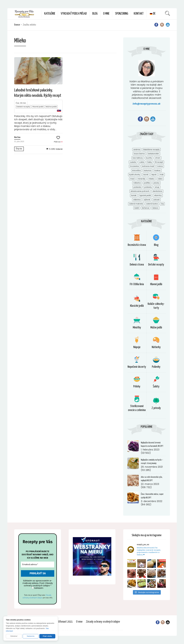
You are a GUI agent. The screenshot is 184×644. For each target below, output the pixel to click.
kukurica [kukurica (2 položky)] (148, 170)
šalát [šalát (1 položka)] (137, 208)
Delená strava (137, 265)
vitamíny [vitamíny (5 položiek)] (158, 195)
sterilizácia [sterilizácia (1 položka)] (157, 191)
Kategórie (50, 14)
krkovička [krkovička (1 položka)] (136, 170)
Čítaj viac (19, 149)
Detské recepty (23, 107)
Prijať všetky (47, 636)
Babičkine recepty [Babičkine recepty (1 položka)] (151, 150)
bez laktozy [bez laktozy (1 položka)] (138, 158)
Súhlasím (38, 588)
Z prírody (156, 408)
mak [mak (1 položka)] (162, 175)
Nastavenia (31, 636)
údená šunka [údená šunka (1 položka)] (152, 204)
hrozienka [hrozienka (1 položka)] (134, 166)
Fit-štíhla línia (137, 284)
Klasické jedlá (137, 306)
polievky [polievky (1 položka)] (148, 187)
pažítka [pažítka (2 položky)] (147, 183)
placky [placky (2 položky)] (156, 183)
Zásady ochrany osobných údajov (37, 596)
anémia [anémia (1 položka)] (137, 150)
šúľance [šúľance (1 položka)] (146, 208)
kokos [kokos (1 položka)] (160, 166)
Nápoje (137, 347)
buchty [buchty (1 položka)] (149, 158)
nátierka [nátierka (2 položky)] (137, 183)
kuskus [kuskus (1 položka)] (157, 170)
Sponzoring (122, 14)
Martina (17, 137)
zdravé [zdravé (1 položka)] (156, 200)
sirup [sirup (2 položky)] (157, 187)
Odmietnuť (14, 636)
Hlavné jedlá (38, 107)
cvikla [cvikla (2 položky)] (142, 162)
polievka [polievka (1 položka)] (137, 187)
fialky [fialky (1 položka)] (150, 162)
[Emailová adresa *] (38, 565)
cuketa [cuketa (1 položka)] (133, 162)
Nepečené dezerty (137, 367)
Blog (95, 14)
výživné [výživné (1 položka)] (147, 200)
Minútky (137, 328)
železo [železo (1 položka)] (155, 208)
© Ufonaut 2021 (64, 622)
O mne (106, 14)
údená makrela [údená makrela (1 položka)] (136, 204)
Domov (17, 25)
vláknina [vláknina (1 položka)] (137, 200)
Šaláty (156, 386)
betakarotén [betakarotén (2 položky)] (153, 154)
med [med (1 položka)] (132, 179)
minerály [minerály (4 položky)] (141, 179)
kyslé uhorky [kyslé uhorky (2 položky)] (135, 175)
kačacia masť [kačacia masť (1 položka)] (148, 166)
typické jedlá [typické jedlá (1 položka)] (145, 195)
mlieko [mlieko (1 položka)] (151, 179)
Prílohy (137, 386)
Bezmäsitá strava (137, 245)
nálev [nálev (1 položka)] (160, 179)
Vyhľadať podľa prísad (74, 14)
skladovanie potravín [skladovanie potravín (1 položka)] (140, 191)
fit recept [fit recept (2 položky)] (159, 162)
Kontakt (139, 14)
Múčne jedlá (51, 107)
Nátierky (156, 347)
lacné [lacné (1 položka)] (146, 175)
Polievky (156, 367)
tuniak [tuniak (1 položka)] (134, 195)
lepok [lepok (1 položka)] (154, 175)
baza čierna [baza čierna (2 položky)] (139, 154)
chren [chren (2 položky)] (158, 158)
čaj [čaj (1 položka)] (162, 204)
